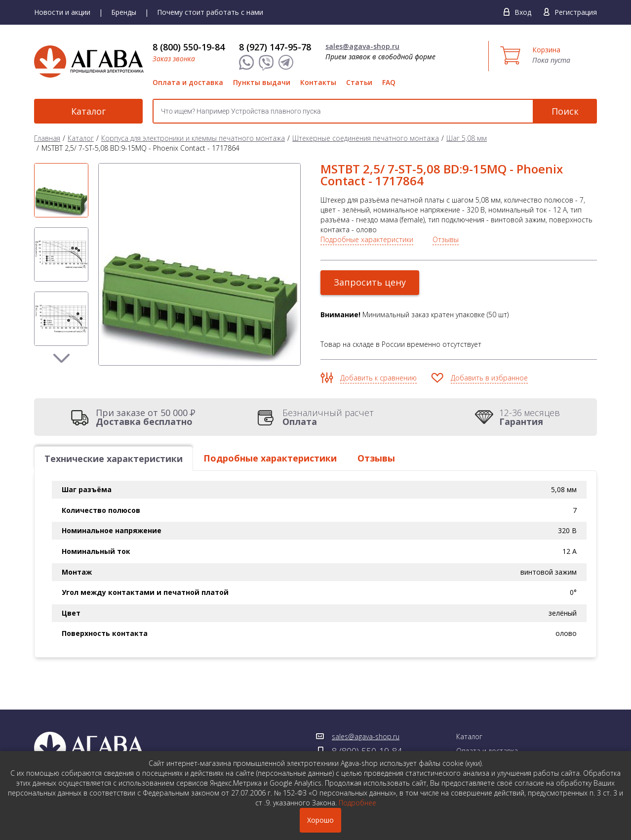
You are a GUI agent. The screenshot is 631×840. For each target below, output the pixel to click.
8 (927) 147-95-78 (275, 47)
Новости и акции (62, 12)
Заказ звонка (174, 59)
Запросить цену (370, 282)
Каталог (88, 111)
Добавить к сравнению (378, 378)
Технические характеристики (114, 459)
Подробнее (357, 803)
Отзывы (446, 239)
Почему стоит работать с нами (210, 12)
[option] (61, 190)
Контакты (318, 82)
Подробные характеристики (367, 239)
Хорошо (320, 820)
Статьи (359, 82)
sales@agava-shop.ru (362, 46)
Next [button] (61, 358)
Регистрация (576, 12)
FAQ (389, 82)
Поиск (565, 111)
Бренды (124, 12)
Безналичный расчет (328, 417)
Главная (47, 138)
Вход (523, 12)
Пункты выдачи (262, 82)
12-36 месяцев (530, 417)
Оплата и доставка (188, 82)
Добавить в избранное (489, 378)
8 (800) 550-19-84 (189, 47)
